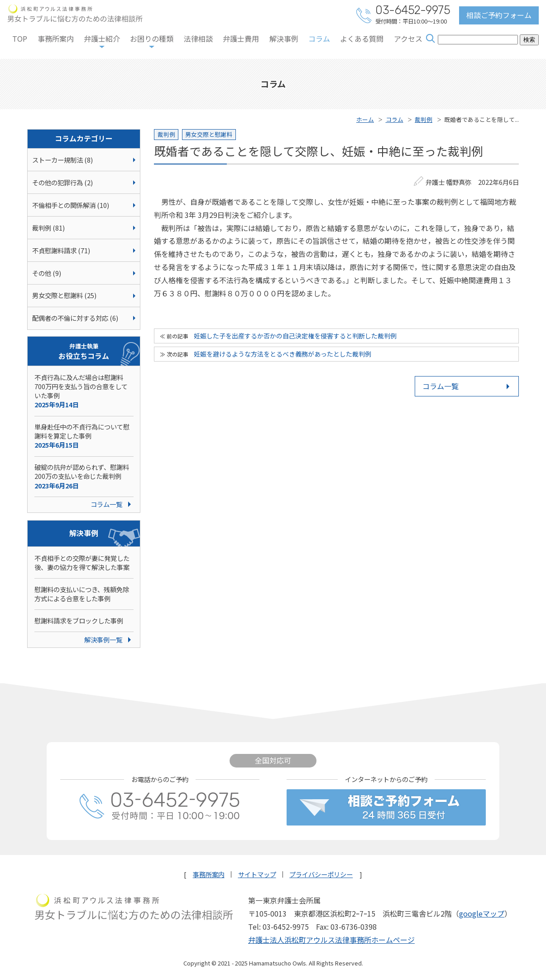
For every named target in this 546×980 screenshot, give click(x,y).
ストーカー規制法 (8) (62, 160)
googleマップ (482, 913)
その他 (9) (47, 273)
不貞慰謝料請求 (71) (61, 250)
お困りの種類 (152, 39)
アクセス (408, 39)
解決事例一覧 (103, 640)
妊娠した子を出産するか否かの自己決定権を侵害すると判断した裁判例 (295, 336)
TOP (20, 39)
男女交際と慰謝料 (209, 134)
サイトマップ (257, 874)
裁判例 (424, 119)
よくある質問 (362, 39)
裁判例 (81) (48, 228)
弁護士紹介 (102, 39)
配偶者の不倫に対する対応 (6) (75, 318)
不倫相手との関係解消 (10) (71, 205)
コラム (319, 39)
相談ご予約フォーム (499, 15)
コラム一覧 (441, 386)
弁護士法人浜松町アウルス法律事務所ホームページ (331, 940)
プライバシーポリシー (321, 874)
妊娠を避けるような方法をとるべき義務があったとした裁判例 (283, 354)
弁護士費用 (241, 39)
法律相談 (198, 39)
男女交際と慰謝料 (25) (64, 295)
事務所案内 (56, 39)
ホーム (365, 119)
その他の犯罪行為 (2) (62, 182)
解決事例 (284, 39)
